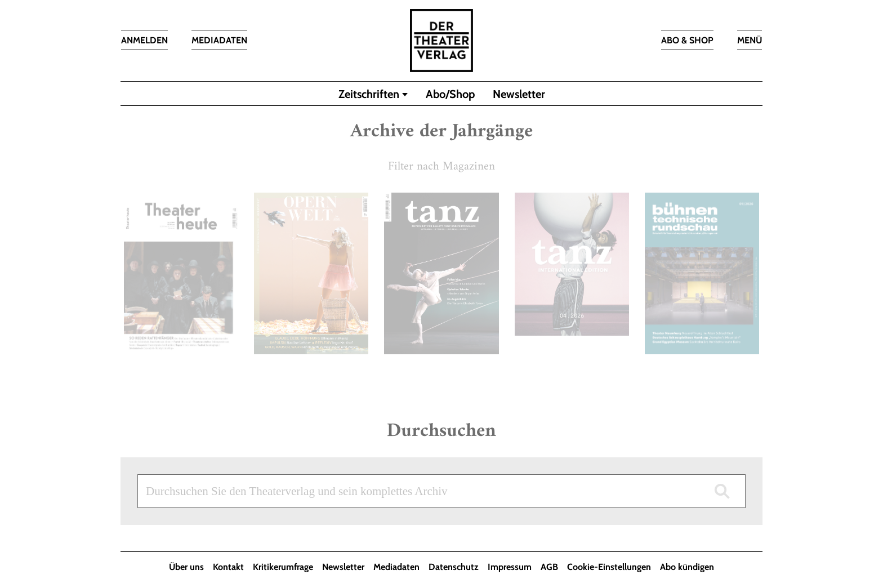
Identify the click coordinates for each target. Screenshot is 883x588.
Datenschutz (454, 567)
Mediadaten (396, 567)
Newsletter (519, 94)
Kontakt (228, 567)
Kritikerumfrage (283, 567)
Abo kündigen (687, 567)
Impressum (510, 567)
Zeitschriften (369, 94)
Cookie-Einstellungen (609, 567)
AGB (549, 567)
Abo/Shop (450, 94)
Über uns (186, 567)
